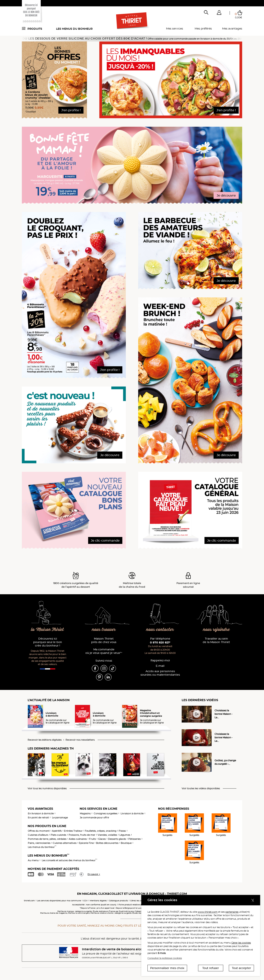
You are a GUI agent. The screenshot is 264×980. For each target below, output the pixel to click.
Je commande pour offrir (95, 818)
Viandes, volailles (107, 835)
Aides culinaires (78, 839)
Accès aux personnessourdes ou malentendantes (160, 673)
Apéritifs (57, 831)
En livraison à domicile (41, 813)
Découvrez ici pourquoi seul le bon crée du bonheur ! (48, 642)
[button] (219, 13)
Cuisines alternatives (65, 843)
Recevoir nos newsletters (80, 740)
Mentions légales (98, 901)
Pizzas (122, 831)
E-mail (160, 666)
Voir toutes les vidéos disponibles (201, 788)
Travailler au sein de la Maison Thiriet (216, 640)
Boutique (126, 843)
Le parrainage (60, 818)
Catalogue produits (118, 901)
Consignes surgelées (106, 813)
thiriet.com (29, 901)
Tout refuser (211, 968)
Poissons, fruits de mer (82, 835)
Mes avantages (232, 29)
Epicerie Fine (86, 843)
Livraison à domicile (132, 813)
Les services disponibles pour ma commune (59, 901)
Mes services (175, 29)
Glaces (102, 839)
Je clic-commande (105, 541)
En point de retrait (38, 818)
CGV (85, 901)
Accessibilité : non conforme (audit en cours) (94, 905)
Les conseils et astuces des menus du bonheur (69, 860)
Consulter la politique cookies (165, 958)
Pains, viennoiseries (39, 843)
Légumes (125, 835)
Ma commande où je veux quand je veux (104, 651)
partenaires (232, 912)
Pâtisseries (135, 839)
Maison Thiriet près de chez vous (104, 640)
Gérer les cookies (241, 943)
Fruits (92, 839)
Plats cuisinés (58, 835)
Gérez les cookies (139, 901)
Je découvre (226, 195)
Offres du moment (39, 831)
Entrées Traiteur (73, 831)
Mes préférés (203, 29)
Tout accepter (241, 968)
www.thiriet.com (208, 912)
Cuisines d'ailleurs (38, 835)
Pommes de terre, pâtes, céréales (47, 839)
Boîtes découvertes (107, 843)
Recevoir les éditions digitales (45, 740)
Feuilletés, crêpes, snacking (101, 831)
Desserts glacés (117, 839)
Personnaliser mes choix (167, 968)
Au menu (33, 860)
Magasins (85, 813)
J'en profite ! (71, 110)
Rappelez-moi (160, 661)
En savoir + (94, 874)
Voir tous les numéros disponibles (47, 788)
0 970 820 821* (160, 642)
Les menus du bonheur (74, 29)
